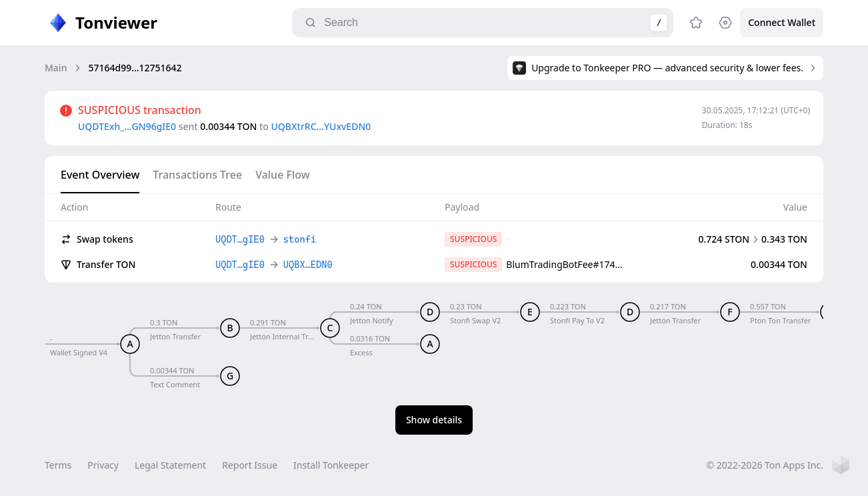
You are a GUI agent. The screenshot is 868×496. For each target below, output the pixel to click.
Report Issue (250, 465)
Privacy (103, 465)
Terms (58, 465)
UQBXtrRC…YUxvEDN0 (321, 126)
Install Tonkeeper (331, 465)
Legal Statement (170, 465)
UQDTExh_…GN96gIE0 (127, 126)
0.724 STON (724, 239)
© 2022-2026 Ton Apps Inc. (765, 465)
